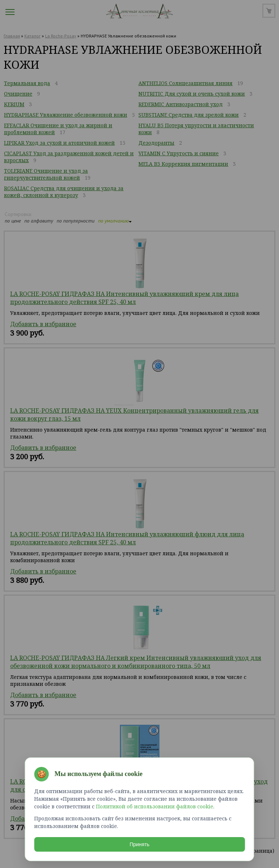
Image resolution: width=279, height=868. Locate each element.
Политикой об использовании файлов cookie (155, 806)
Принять (140, 844)
